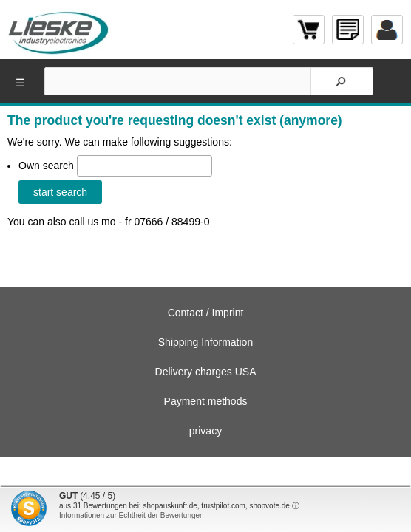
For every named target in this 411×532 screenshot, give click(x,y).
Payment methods (206, 401)
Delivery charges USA (206, 372)
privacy (205, 431)
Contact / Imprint (206, 313)
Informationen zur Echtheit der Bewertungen (132, 515)
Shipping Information (205, 342)
